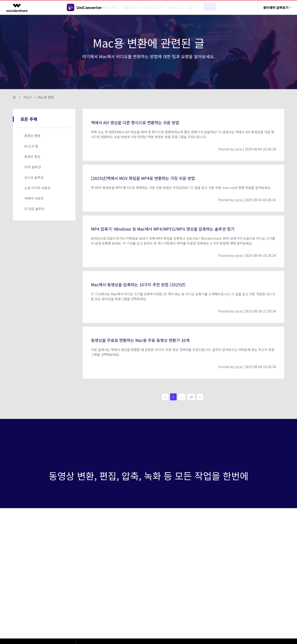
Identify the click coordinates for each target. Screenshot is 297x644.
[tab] (45, 136)
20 (193, 398)
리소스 (28, 97)
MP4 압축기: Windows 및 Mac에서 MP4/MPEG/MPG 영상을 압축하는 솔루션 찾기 (180, 228)
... (182, 398)
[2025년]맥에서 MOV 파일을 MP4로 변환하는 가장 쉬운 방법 (155, 178)
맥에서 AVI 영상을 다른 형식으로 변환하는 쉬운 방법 (146, 122)
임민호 (237, 149)
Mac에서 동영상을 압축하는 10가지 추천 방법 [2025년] (149, 284)
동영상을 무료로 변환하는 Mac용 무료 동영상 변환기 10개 (152, 340)
